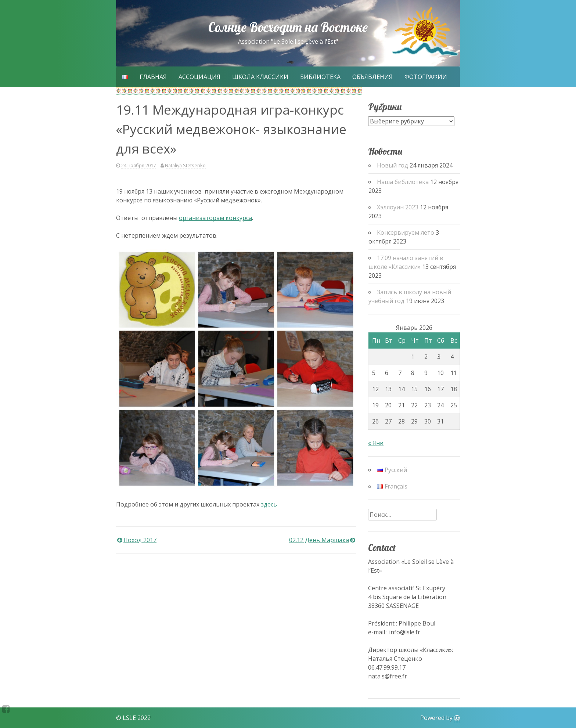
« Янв (376, 443)
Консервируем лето (406, 233)
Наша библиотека (403, 182)
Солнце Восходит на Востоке (288, 27)
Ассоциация (199, 77)
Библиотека (320, 77)
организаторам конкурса (215, 218)
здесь (269, 504)
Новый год (393, 165)
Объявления (372, 77)
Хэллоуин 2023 (398, 207)
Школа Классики (260, 77)
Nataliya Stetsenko (185, 165)
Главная (153, 77)
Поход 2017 (140, 540)
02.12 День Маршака (319, 540)
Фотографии (426, 77)
